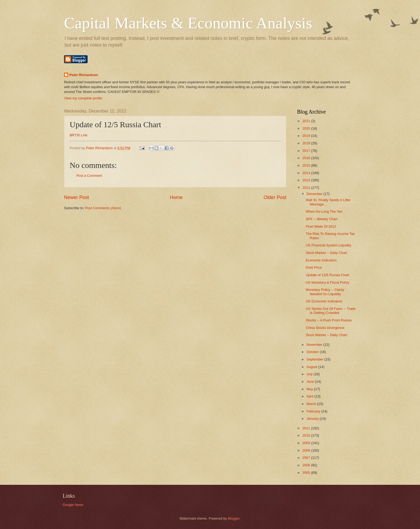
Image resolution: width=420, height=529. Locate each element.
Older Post (275, 197)
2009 (307, 443)
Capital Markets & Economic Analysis (188, 23)
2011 (307, 428)
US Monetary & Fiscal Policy (327, 282)
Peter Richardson (84, 75)
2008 (307, 450)
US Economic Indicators (324, 301)
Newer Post (76, 197)
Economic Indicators (321, 260)
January (313, 419)
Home (176, 197)
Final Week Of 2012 (321, 226)
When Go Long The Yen (324, 211)
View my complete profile (83, 98)
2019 (307, 136)
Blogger (234, 518)
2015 (307, 165)
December (315, 194)
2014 (307, 173)
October (313, 352)
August (312, 367)
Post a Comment (89, 176)
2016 (307, 158)
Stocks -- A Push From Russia (329, 320)
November (315, 345)
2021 (307, 121)
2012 (307, 188)
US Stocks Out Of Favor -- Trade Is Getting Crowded (331, 311)
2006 (307, 465)
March (312, 404)
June (311, 382)
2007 (307, 458)
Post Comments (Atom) (103, 208)
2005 (307, 473)
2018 (307, 143)
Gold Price (314, 267)
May (310, 389)
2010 (307, 435)
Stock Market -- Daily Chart (326, 253)
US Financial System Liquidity (328, 245)
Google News (73, 505)
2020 (307, 128)
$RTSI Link (79, 135)
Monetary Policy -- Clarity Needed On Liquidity (325, 292)
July (310, 374)
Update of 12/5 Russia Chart (327, 275)
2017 (307, 151)
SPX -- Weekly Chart (322, 219)
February (314, 411)
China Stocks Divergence (325, 328)
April (310, 396)
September (315, 359)
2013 (307, 180)
